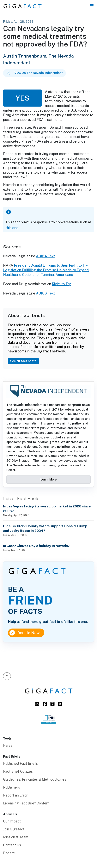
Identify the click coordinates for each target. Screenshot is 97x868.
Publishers (12, 787)
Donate (9, 853)
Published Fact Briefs (20, 763)
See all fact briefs (23, 361)
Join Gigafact (14, 829)
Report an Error (15, 795)
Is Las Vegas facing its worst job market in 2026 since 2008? (47, 508)
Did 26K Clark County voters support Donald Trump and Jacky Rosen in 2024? (45, 528)
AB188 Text (45, 293)
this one (12, 228)
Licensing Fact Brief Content (26, 803)
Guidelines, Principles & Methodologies (35, 779)
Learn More (48, 479)
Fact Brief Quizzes (18, 771)
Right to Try (61, 284)
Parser (9, 745)
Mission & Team (16, 837)
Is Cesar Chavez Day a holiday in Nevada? (36, 546)
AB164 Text (45, 256)
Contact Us (12, 845)
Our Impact (12, 821)
